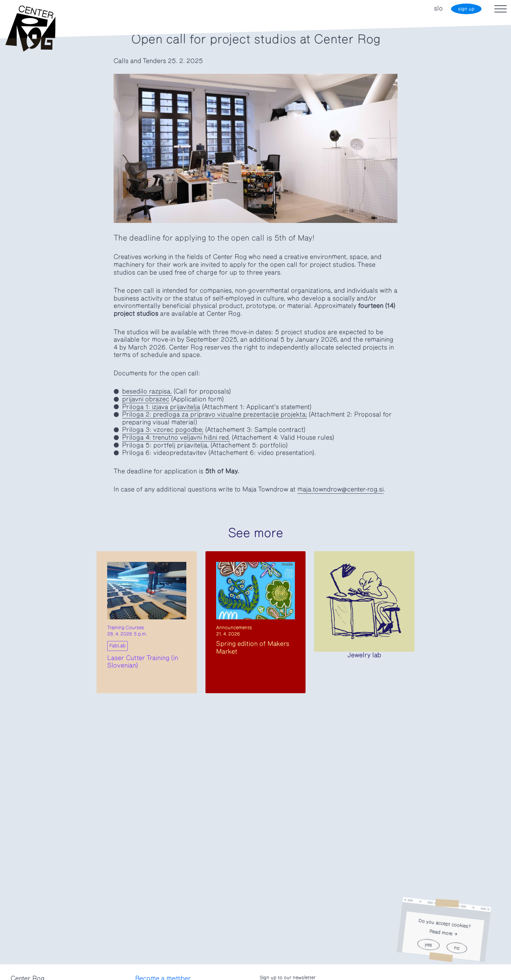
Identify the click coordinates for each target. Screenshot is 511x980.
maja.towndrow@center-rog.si (340, 489)
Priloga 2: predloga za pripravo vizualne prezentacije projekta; (215, 415)
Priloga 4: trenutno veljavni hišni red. (176, 438)
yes (428, 945)
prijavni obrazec (146, 399)
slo (438, 9)
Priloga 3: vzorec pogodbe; (163, 430)
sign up (466, 9)
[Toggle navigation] (501, 9)
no (457, 948)
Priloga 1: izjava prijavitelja (161, 407)
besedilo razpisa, (147, 392)
